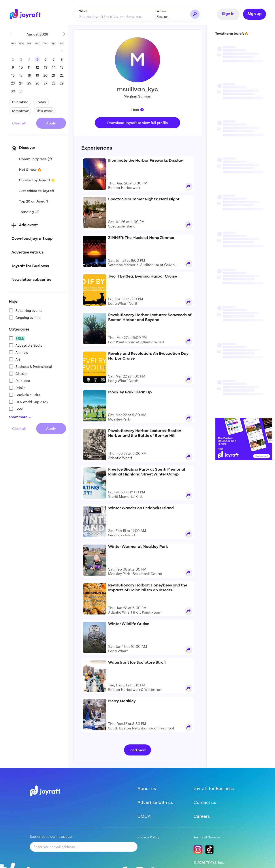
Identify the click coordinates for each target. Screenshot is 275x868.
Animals (18, 352)
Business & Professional (30, 366)
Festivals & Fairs (24, 395)
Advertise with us (155, 802)
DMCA (144, 816)
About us (147, 788)
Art (14, 359)
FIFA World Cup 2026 (28, 402)
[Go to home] (26, 14)
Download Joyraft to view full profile (137, 123)
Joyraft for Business (214, 788)
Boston (162, 16)
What (83, 11)
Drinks (17, 388)
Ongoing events (24, 318)
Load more (137, 750)
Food (16, 409)
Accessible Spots (25, 345)
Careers (202, 816)
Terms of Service (207, 837)
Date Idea (19, 381)
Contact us (205, 802)
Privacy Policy (148, 837)
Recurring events (25, 310)
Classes (18, 374)
